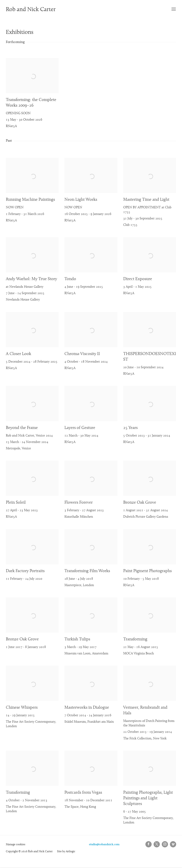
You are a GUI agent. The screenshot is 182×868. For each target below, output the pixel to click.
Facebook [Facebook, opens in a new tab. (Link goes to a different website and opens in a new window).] (149, 844)
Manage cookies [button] (16, 845)
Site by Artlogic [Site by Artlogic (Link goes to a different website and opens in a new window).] (66, 852)
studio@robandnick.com (104, 845)
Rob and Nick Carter (31, 10)
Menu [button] (173, 9)
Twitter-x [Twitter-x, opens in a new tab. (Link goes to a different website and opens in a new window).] (157, 844)
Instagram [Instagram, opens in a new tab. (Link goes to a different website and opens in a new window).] (165, 844)
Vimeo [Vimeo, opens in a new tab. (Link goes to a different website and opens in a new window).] (173, 844)
